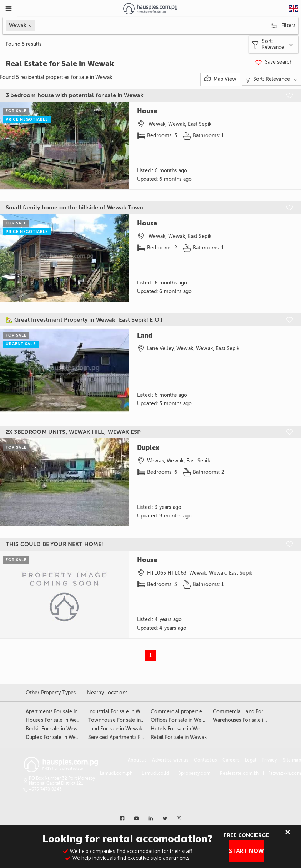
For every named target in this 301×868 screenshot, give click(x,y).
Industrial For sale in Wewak (120, 712)
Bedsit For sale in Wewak (54, 729)
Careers (231, 760)
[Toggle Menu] (9, 9)
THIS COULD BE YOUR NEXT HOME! (54, 544)
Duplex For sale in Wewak (55, 737)
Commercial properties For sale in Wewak (199, 712)
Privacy (269, 760)
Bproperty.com (194, 773)
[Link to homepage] (150, 9)
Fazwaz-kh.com (285, 773)
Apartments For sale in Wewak (61, 712)
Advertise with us (170, 760)
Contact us (205, 760)
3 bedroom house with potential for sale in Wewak (75, 95)
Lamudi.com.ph (116, 773)
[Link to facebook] (122, 818)
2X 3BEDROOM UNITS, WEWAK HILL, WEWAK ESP (73, 432)
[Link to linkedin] (151, 818)
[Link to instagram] (179, 818)
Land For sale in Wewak (115, 729)
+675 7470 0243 (46, 789)
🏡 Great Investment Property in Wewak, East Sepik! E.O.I (84, 320)
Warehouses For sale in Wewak (249, 720)
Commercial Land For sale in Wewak (255, 712)
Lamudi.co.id (155, 773)
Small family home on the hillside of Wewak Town (74, 208)
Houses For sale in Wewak (56, 720)
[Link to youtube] (136, 818)
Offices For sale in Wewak (181, 720)
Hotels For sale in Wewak (180, 729)
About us (137, 760)
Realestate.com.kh (239, 773)
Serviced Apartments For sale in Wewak (134, 737)
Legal (250, 760)
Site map (292, 760)
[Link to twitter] (165, 818)
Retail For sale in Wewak (179, 737)
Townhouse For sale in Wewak (124, 720)
